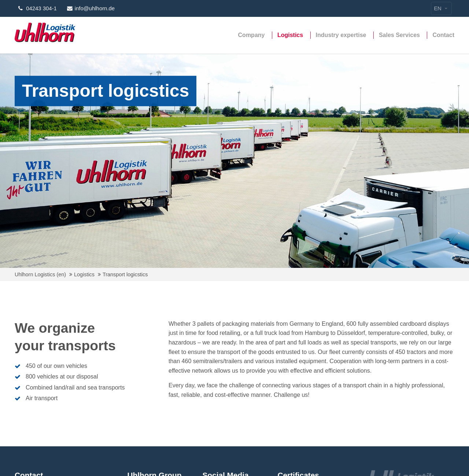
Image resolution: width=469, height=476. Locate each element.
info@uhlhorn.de (91, 8)
